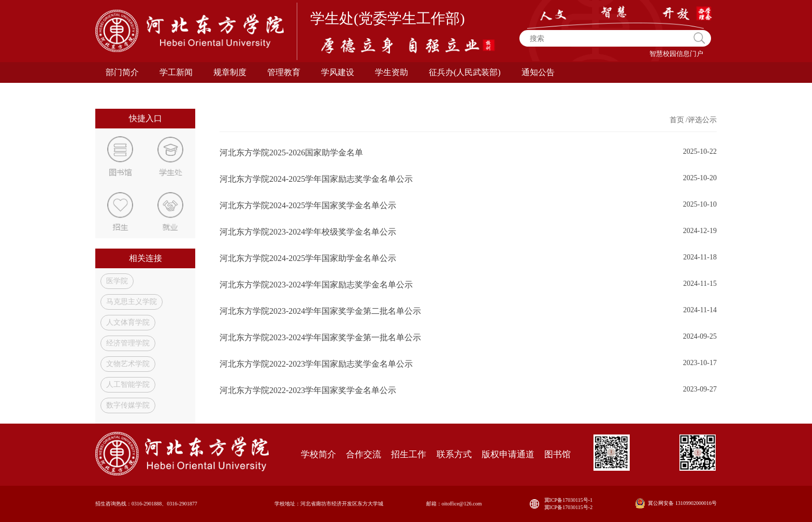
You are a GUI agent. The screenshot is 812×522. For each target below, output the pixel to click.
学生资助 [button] (392, 72)
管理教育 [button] (284, 72)
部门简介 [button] (122, 72)
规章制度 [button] (230, 72)
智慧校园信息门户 (676, 54)
